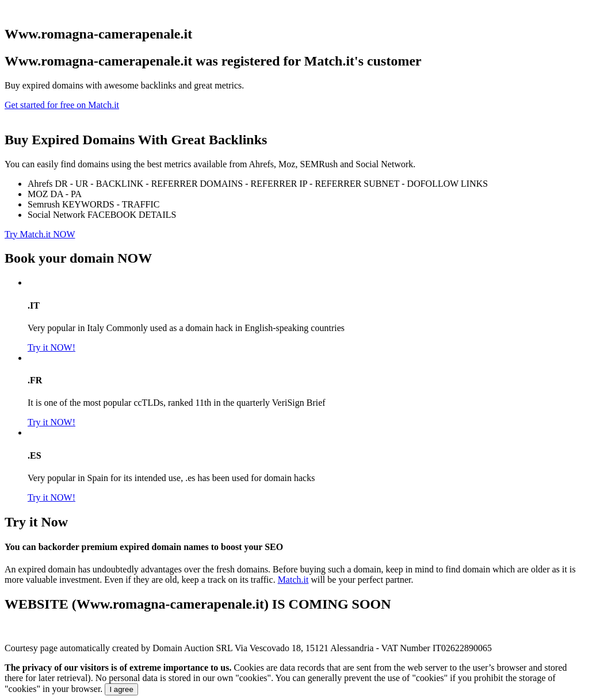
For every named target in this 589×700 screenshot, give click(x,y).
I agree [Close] (121, 689)
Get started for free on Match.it (62, 105)
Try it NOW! (51, 347)
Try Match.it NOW (40, 234)
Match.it (293, 580)
